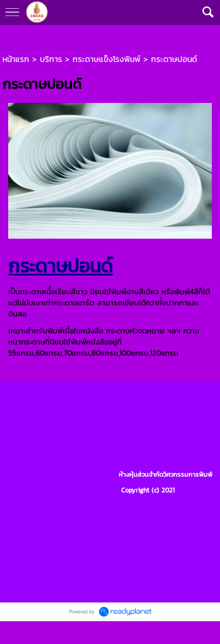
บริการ (51, 59)
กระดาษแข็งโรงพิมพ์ (106, 59)
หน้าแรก (16, 59)
